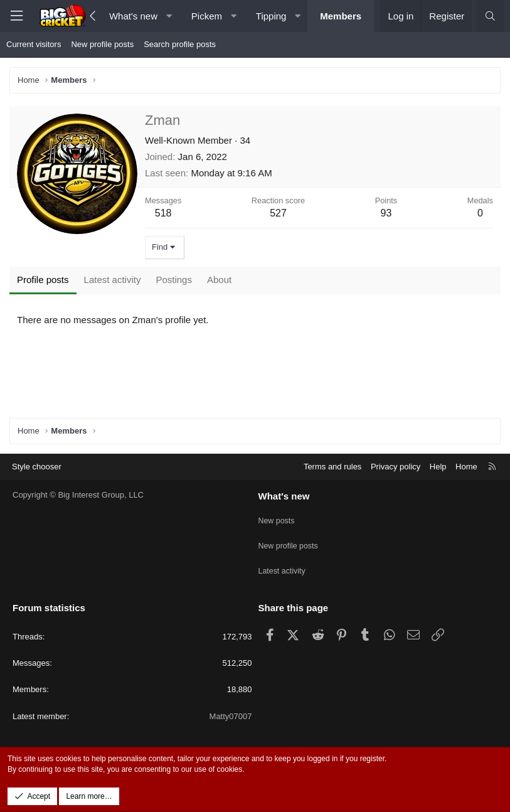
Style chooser (37, 478)
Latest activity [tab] (113, 280)
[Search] (490, 16)
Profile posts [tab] (43, 280)
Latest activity (283, 574)
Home (466, 478)
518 (163, 213)
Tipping (271, 16)
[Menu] (16, 16)
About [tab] (219, 280)
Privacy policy (396, 478)
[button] (169, 16)
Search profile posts (180, 44)
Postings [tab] (174, 280)
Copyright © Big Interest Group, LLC (78, 507)
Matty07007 (231, 716)
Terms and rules (332, 478)
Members (341, 16)
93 (386, 213)
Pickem (207, 16)
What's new (133, 16)
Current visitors (34, 44)
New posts (278, 529)
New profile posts (102, 44)
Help (438, 478)
